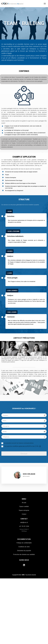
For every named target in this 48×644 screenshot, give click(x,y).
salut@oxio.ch (24, 522)
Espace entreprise (24, 510)
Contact (24, 514)
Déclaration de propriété (24, 550)
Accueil (24, 502)
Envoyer (24, 453)
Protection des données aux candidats (24, 554)
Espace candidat (24, 506)
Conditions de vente (24, 547)
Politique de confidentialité (24, 543)
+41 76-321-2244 (24, 526)
